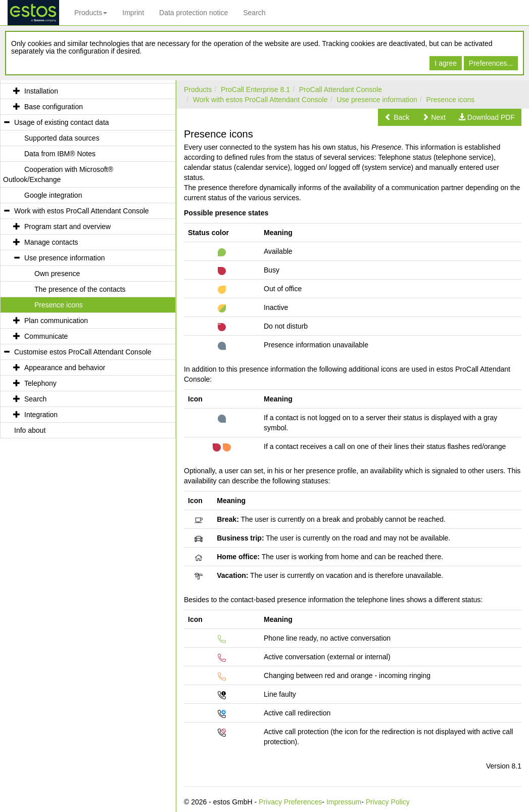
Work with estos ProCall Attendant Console (260, 100)
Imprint (133, 13)
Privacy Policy (388, 802)
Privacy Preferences (290, 802)
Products (91, 13)
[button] (397, 117)
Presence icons (451, 100)
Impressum (344, 802)
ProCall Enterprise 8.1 (255, 89)
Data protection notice (194, 13)
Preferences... (491, 63)
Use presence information (377, 100)
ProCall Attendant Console (341, 89)
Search (254, 13)
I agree (446, 63)
